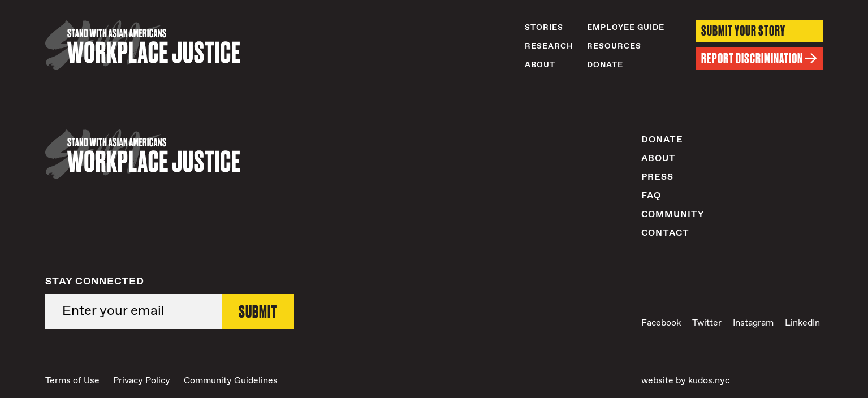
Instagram (753, 323)
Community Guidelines (231, 381)
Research (549, 46)
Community (673, 215)
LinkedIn (802, 323)
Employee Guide (626, 28)
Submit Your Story (743, 31)
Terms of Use (72, 381)
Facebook (661, 323)
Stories (544, 28)
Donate (605, 65)
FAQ (651, 196)
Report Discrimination (759, 59)
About (540, 65)
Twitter (707, 323)
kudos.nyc (709, 381)
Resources (614, 46)
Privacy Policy (142, 381)
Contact (665, 233)
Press (657, 177)
